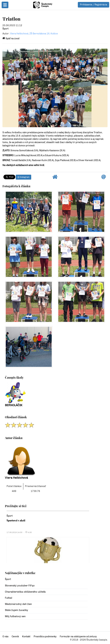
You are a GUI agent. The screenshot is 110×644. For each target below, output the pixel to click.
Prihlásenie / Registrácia (93, 5)
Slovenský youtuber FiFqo (20, 586)
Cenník (15, 637)
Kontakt (26, 637)
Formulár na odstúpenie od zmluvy (78, 637)
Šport (5, 29)
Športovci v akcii (16, 520)
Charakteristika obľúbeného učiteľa (25, 592)
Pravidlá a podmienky (45, 637)
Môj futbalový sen (15, 616)
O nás (5, 637)
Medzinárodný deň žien (18, 604)
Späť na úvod (11, 39)
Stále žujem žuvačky (16, 610)
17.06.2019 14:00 (14, 532)
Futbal (9, 598)
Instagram (23, 177)
